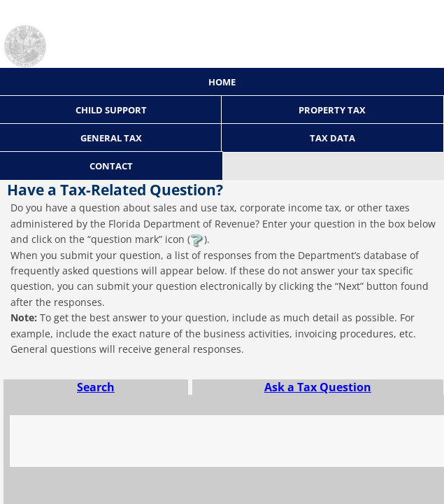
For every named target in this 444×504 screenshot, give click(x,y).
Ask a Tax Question (318, 387)
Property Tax (332, 110)
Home (222, 82)
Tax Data (332, 138)
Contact (111, 166)
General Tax (111, 138)
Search (96, 387)
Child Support (111, 110)
